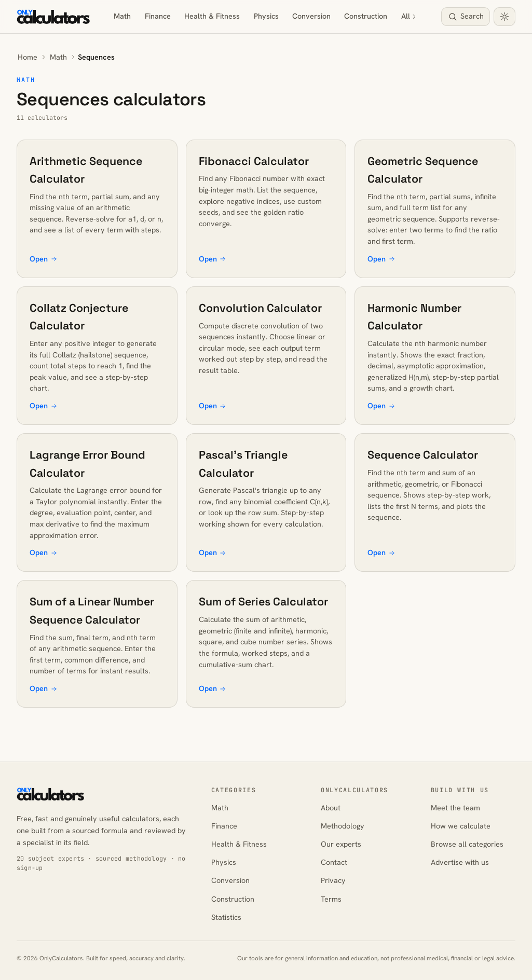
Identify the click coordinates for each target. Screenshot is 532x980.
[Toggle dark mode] (504, 17)
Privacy (333, 880)
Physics (266, 16)
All (410, 16)
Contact (334, 862)
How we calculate (461, 826)
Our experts (341, 844)
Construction (366, 16)
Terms (331, 899)
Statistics (226, 917)
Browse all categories (467, 844)
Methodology (343, 826)
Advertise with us (460, 862)
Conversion (311, 16)
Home (28, 57)
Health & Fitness (212, 16)
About (331, 808)
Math (122, 16)
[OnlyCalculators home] (53, 17)
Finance (158, 16)
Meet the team (455, 808)
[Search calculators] (466, 17)
